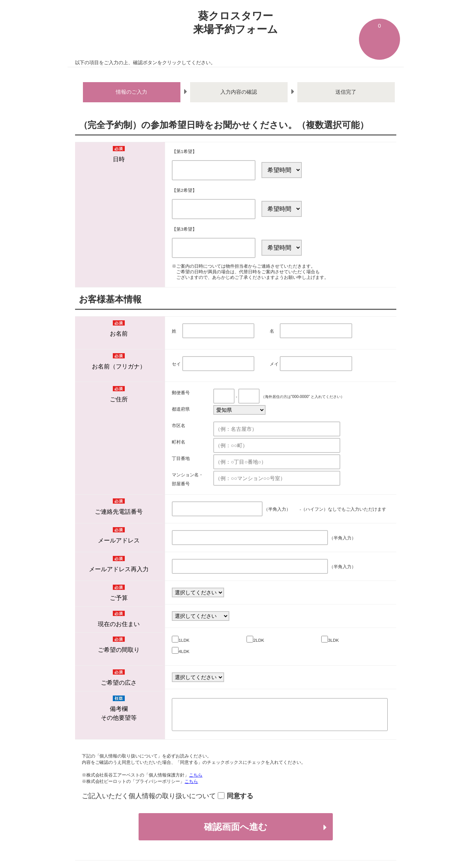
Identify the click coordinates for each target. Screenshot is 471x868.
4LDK (184, 651)
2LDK (259, 640)
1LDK (184, 640)
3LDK (333, 640)
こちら (196, 775)
